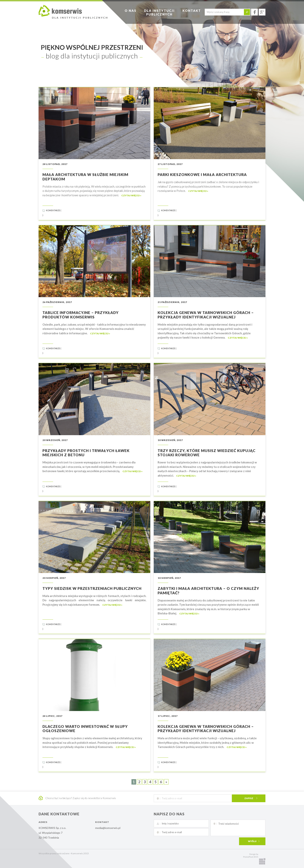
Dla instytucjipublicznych (159, 12)
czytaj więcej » (131, 195)
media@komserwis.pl (108, 828)
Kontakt (192, 11)
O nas (130, 11)
